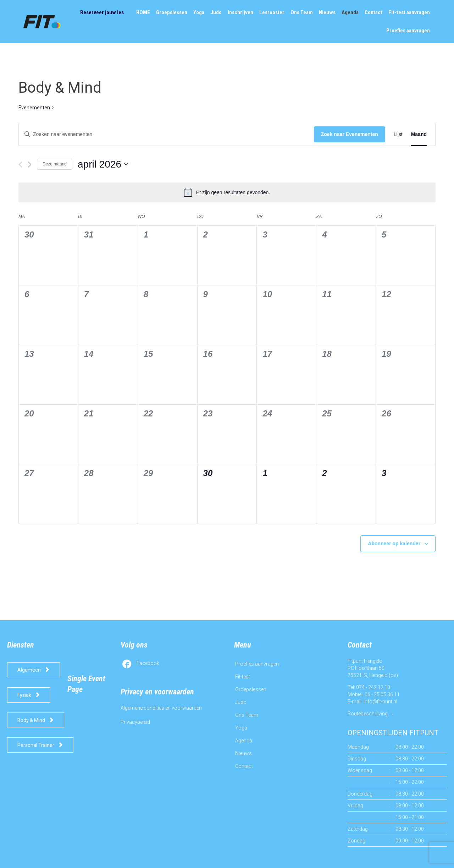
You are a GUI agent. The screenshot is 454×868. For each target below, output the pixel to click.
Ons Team (247, 715)
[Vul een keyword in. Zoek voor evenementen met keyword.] (166, 134)
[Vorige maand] (20, 165)
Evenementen (34, 108)
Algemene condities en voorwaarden (161, 708)
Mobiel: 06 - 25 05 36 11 (374, 694)
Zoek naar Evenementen (350, 134)
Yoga (241, 728)
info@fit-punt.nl (380, 702)
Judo (241, 702)
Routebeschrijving (368, 714)
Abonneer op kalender (394, 544)
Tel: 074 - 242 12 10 (369, 687)
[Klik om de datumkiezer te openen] (103, 164)
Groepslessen (251, 689)
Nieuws (243, 753)
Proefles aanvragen (257, 664)
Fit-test (243, 677)
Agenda (244, 741)
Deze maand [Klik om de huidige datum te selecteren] (55, 164)
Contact (244, 766)
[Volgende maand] (30, 165)
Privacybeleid (135, 722)
